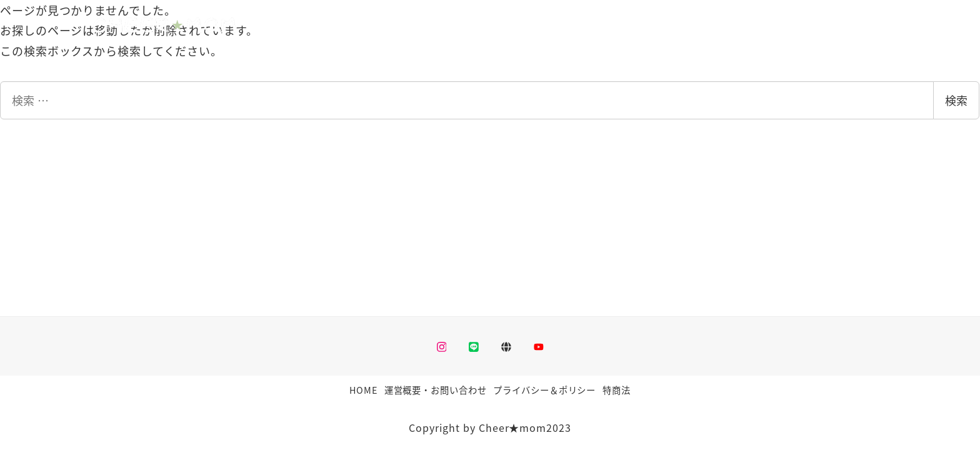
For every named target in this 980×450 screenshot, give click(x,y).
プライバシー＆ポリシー (544, 390)
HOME (363, 390)
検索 (956, 100)
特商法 (617, 390)
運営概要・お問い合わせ (436, 390)
